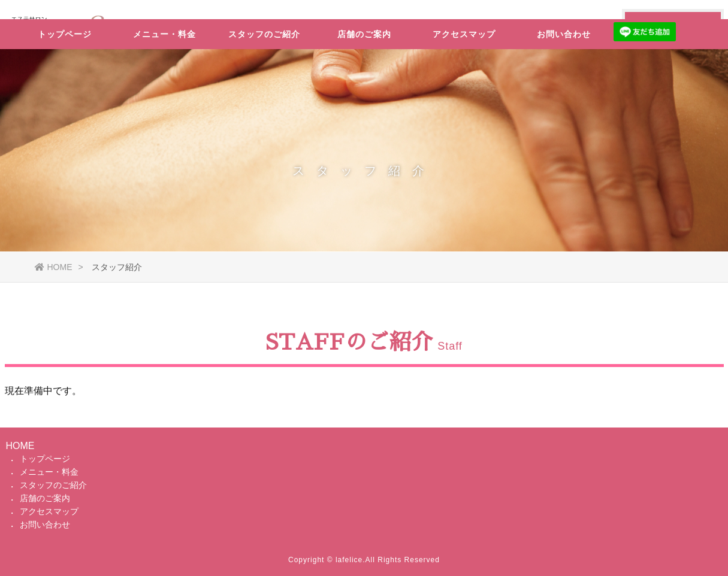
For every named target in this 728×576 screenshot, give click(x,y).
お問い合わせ (564, 69)
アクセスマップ (464, 69)
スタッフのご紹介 (264, 69)
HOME (54, 267)
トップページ (65, 69)
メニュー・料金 (164, 69)
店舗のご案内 (364, 69)
